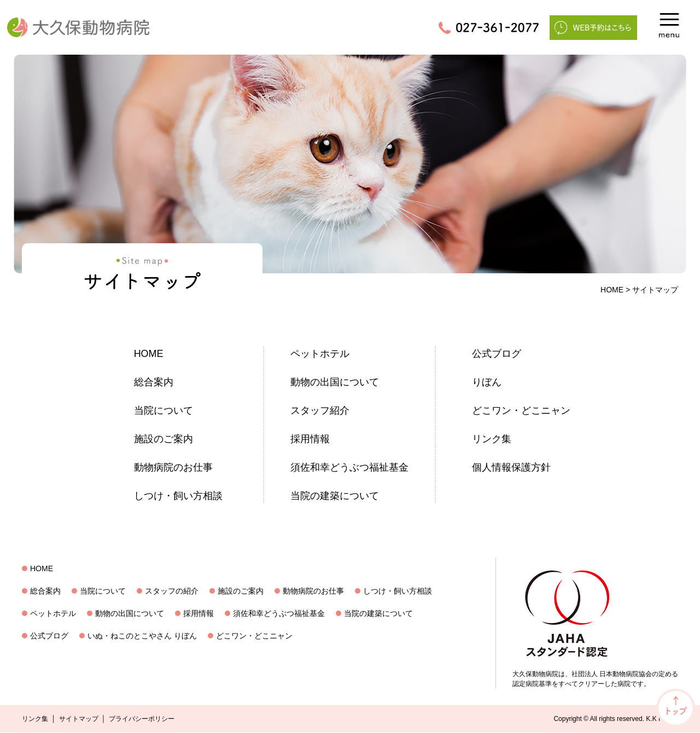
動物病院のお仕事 (173, 467)
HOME (612, 290)
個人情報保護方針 (511, 467)
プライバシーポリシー (142, 719)
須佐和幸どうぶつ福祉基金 (349, 467)
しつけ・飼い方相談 (178, 496)
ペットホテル (320, 354)
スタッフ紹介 (320, 411)
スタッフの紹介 (172, 591)
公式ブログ (497, 354)
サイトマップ (79, 719)
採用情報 (310, 439)
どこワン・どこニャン (521, 411)
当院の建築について (335, 496)
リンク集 (492, 439)
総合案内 (154, 382)
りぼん (487, 382)
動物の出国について (335, 382)
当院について (164, 411)
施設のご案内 (164, 439)
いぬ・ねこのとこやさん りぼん (142, 636)
